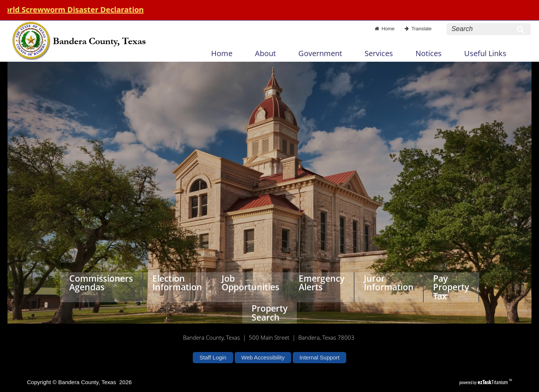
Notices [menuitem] (429, 53)
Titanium (493, 382)
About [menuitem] (265, 53)
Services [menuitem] (379, 53)
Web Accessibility (263, 357)
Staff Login (213, 357)
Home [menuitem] (222, 53)
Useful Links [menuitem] (485, 53)
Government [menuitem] (320, 53)
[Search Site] (481, 29)
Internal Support (319, 357)
